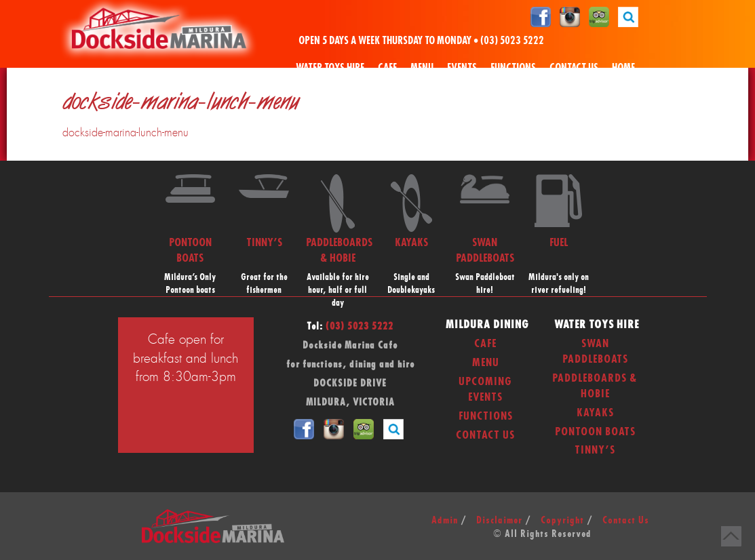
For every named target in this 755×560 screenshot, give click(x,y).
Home (623, 68)
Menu (422, 68)
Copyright (562, 521)
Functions (513, 68)
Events (462, 68)
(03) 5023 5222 (512, 41)
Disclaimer (499, 521)
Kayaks (595, 413)
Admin (445, 521)
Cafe (387, 68)
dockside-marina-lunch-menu (125, 133)
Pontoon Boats (595, 432)
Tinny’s (595, 450)
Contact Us (574, 68)
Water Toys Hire (330, 68)
